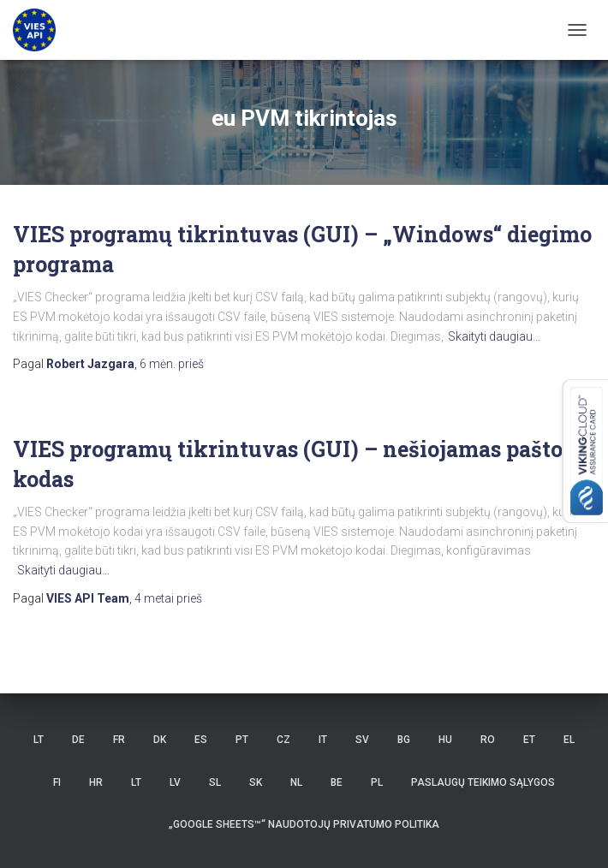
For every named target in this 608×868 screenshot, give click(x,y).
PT (242, 740)
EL (569, 740)
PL (377, 782)
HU (445, 740)
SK (256, 782)
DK (160, 740)
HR (96, 782)
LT (39, 740)
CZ (283, 740)
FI (57, 782)
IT (323, 740)
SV (362, 740)
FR (119, 740)
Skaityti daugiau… (494, 336)
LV (175, 782)
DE (78, 740)
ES (201, 740)
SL (215, 782)
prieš (172, 364)
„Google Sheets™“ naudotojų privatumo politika (304, 824)
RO (488, 740)
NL (296, 782)
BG (404, 740)
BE (337, 782)
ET (529, 740)
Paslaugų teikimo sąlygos (483, 782)
